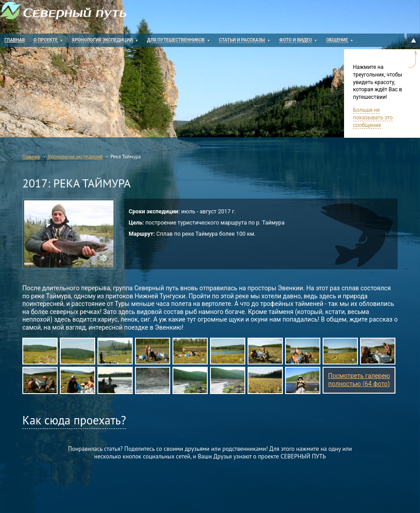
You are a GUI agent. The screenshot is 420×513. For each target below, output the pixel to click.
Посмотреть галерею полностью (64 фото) (359, 380)
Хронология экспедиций (75, 156)
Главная (31, 156)
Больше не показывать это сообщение (373, 118)
